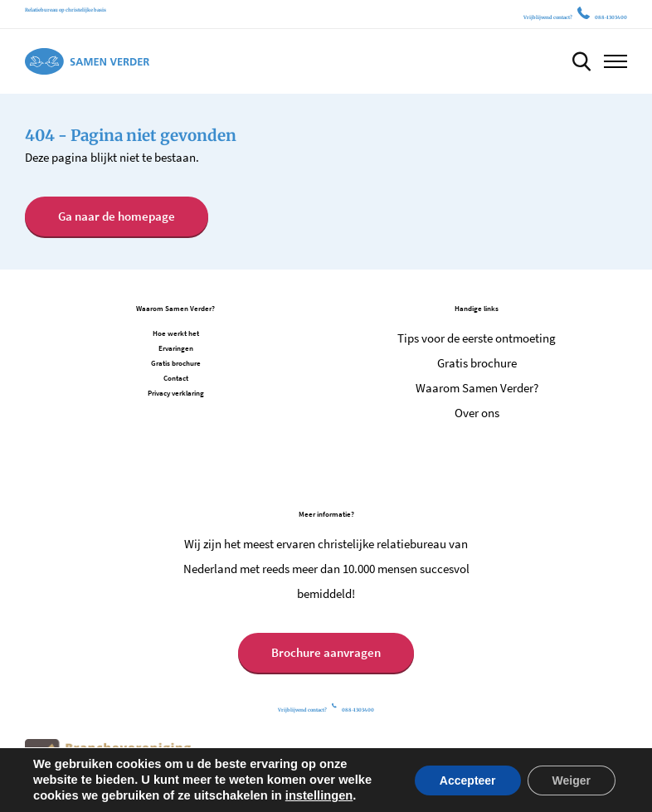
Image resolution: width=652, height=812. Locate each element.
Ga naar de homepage (117, 216)
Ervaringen (176, 348)
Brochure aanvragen (326, 652)
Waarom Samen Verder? (477, 388)
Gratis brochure (176, 363)
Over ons (477, 413)
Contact (176, 378)
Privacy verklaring (176, 393)
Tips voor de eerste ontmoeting (477, 338)
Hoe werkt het (176, 333)
